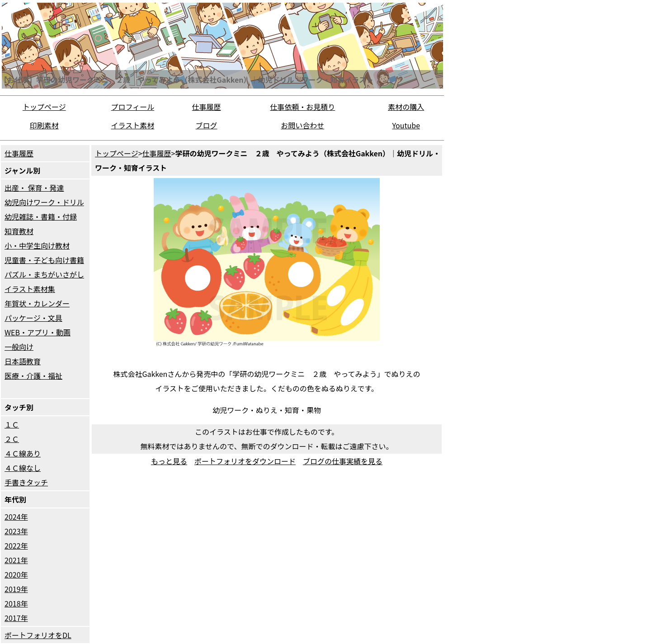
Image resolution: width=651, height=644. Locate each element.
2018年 (16, 603)
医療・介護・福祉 (33, 376)
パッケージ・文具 (33, 318)
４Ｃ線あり (23, 453)
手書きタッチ (26, 482)
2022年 (16, 545)
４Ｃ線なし (23, 468)
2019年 (16, 589)
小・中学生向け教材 (37, 245)
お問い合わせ (302, 125)
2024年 (16, 517)
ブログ (207, 125)
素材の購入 (406, 107)
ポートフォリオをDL (38, 635)
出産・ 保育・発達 (34, 188)
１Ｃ (12, 424)
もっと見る (169, 461)
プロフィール (133, 107)
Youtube (406, 125)
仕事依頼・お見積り (302, 107)
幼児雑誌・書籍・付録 (41, 216)
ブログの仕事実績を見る (343, 461)
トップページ (44, 107)
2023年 (16, 531)
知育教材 (19, 231)
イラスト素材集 (30, 289)
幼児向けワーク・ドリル (44, 202)
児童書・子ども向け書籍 (44, 260)
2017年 (16, 618)
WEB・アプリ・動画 (38, 332)
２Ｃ (12, 439)
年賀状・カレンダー (37, 303)
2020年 (16, 574)
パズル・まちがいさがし (44, 274)
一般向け (19, 347)
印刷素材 (44, 125)
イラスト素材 (133, 125)
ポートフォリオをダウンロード (245, 461)
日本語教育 (23, 361)
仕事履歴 (207, 107)
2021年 (16, 560)
